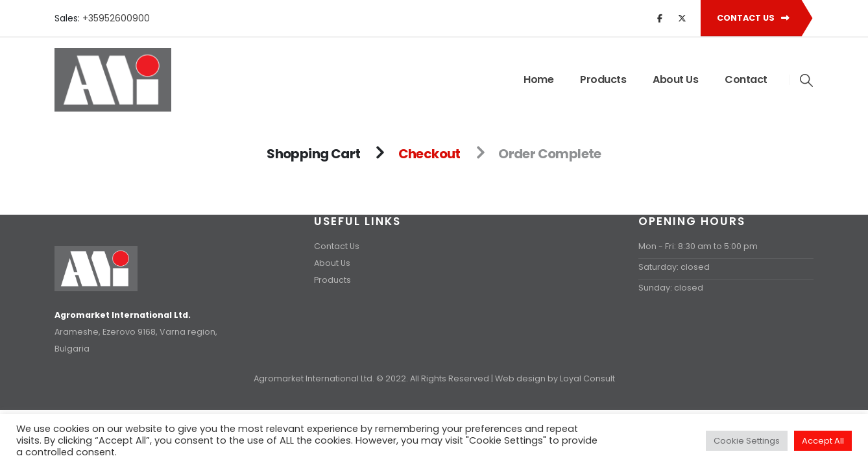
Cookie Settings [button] (747, 441)
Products (603, 79)
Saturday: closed (674, 267)
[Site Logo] (113, 80)
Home (538, 79)
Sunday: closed (671, 288)
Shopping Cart (313, 154)
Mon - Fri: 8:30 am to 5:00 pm (698, 246)
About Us (675, 79)
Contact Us (753, 18)
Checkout (429, 154)
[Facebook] (660, 18)
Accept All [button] (823, 441)
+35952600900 (116, 18)
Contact (746, 79)
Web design (520, 378)
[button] (807, 80)
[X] (682, 18)
